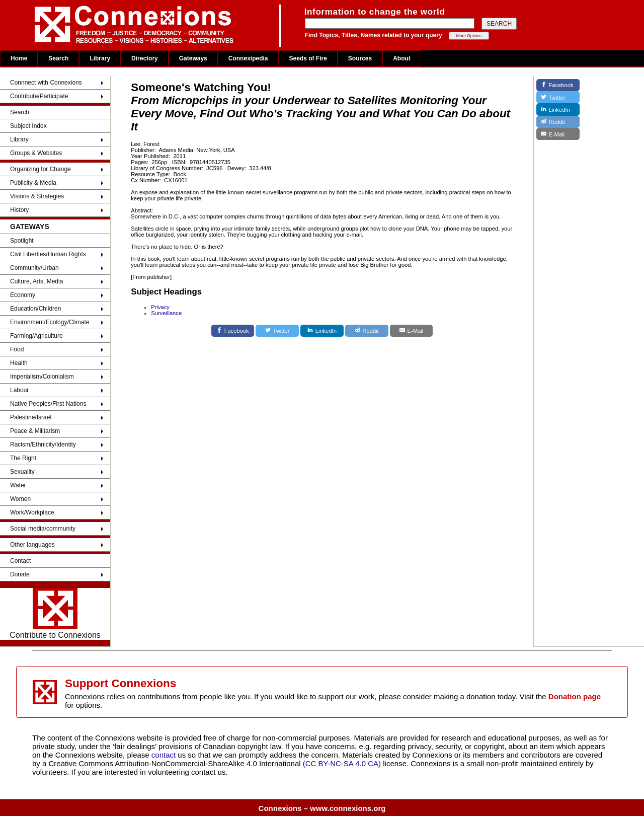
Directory (145, 58)
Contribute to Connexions (55, 614)
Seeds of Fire (308, 58)
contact (165, 755)
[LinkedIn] (322, 331)
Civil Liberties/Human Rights (48, 254)
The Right (23, 458)
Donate (20, 574)
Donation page (575, 696)
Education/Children (35, 309)
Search (58, 58)
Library (100, 58)
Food (17, 349)
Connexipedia (248, 58)
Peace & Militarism (35, 431)
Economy (23, 295)
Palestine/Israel (31, 417)
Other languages (32, 545)
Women (20, 499)
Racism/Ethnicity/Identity (43, 444)
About (402, 58)
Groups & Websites (36, 153)
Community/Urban (34, 268)
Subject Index (28, 126)
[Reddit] (367, 331)
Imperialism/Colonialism (42, 377)
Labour (19, 390)
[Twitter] (277, 331)
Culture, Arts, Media (36, 281)
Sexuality (22, 472)
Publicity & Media (33, 183)
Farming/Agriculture (36, 336)
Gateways (193, 58)
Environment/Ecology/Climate (50, 322)
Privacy (160, 307)
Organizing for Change (41, 169)
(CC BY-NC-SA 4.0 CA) (342, 763)
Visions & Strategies (37, 196)
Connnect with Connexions (46, 83)
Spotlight (22, 241)
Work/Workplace (32, 512)
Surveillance (166, 313)
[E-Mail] (412, 331)
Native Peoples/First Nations (48, 404)
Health (19, 363)
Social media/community (43, 529)
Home (19, 58)
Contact (20, 561)
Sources (360, 58)
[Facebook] (233, 331)
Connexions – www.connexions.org (322, 808)
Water (18, 485)
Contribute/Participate (39, 96)
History (19, 210)
